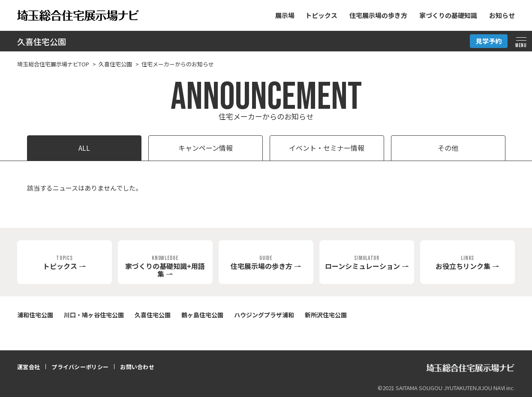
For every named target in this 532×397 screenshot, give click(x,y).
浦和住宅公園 (35, 315)
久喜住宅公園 (42, 41)
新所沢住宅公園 (326, 315)
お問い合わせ (137, 367)
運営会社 (29, 367)
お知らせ (502, 15)
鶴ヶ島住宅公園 (202, 315)
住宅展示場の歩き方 (378, 15)
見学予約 (489, 41)
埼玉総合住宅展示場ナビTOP (53, 64)
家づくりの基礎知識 (448, 15)
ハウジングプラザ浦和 (264, 315)
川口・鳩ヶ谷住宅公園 (94, 315)
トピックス (321, 15)
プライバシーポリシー (80, 367)
